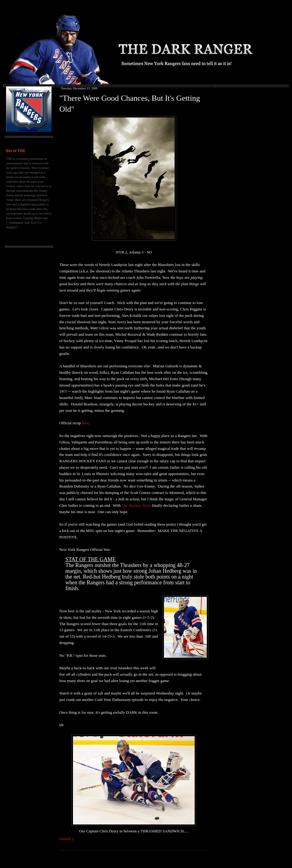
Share (65, 839)
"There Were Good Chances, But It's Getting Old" (130, 104)
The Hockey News (136, 505)
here (85, 423)
